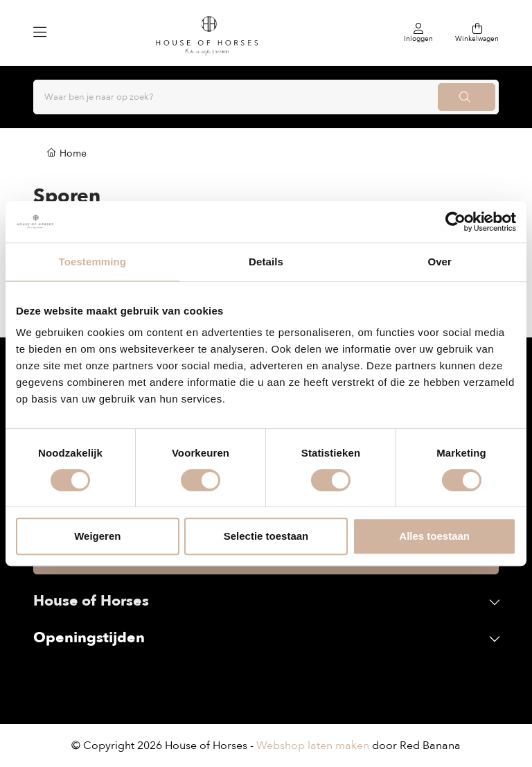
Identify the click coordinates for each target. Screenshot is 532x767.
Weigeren (97, 536)
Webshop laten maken (313, 746)
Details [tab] (266, 262)
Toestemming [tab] (93, 262)
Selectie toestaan (266, 536)
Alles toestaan (434, 536)
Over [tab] (440, 262)
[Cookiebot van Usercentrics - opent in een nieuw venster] (455, 222)
